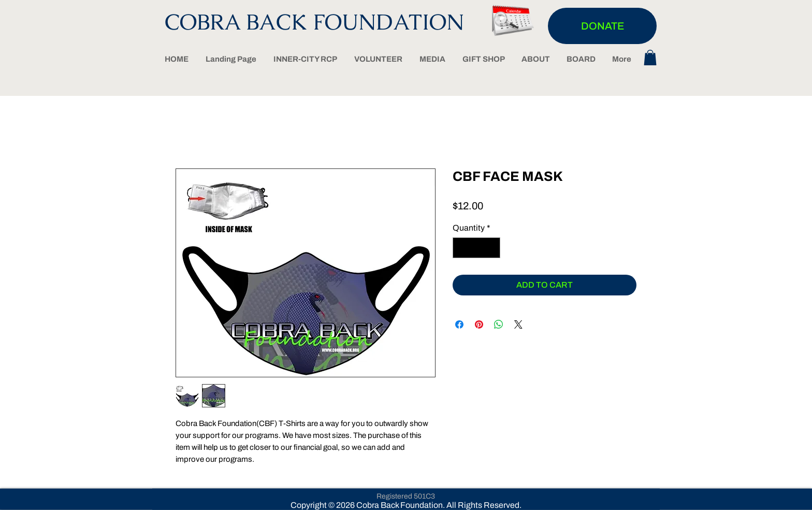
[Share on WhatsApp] (499, 324)
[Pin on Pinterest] (479, 324)
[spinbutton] (476, 248)
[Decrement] (461, 248)
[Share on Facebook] (459, 324)
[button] (650, 58)
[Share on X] (518, 324)
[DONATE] (602, 26)
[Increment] (491, 248)
